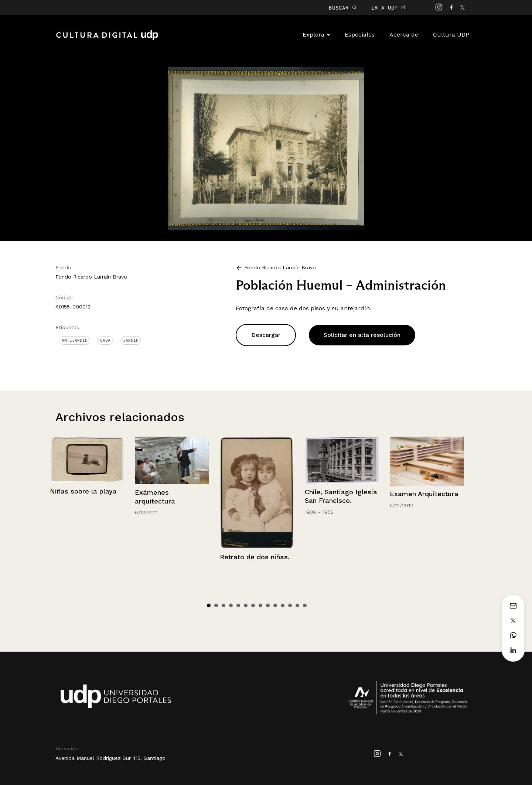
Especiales (360, 35)
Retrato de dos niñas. (255, 557)
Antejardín (75, 340)
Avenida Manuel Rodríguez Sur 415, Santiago (110, 758)
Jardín (131, 340)
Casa (105, 340)
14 (305, 605)
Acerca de (404, 35)
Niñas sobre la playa (83, 491)
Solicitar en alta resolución (362, 335)
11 (283, 605)
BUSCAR (343, 8)
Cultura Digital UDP (107, 39)
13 (297, 605)
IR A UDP (388, 8)
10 (275, 605)
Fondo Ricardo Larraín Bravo (91, 277)
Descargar (266, 335)
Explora (316, 35)
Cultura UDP (451, 35)
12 (290, 605)
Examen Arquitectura (424, 494)
